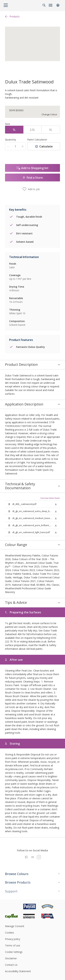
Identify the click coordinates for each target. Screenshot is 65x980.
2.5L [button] (32, 130)
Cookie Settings (14, 894)
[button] (58, 5)
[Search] (44, 5)
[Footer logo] (14, 849)
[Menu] (6, 5)
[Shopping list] (51, 5)
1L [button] (14, 130)
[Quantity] (15, 146)
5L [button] (51, 130)
